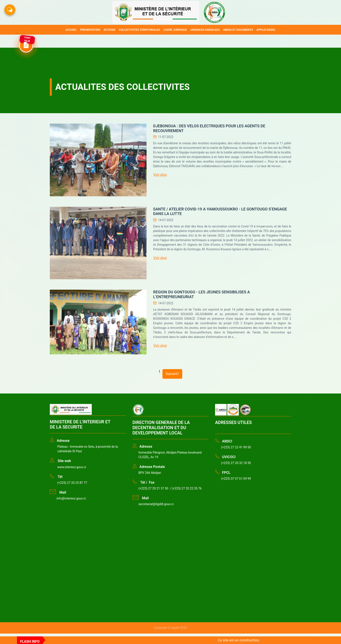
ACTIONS (110, 30)
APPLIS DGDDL (266, 30)
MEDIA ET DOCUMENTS (238, 30)
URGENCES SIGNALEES (205, 30)
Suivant (172, 374)
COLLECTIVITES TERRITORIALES (139, 30)
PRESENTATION (90, 30)
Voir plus (160, 175)
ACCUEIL (71, 30)
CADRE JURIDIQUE (175, 30)
